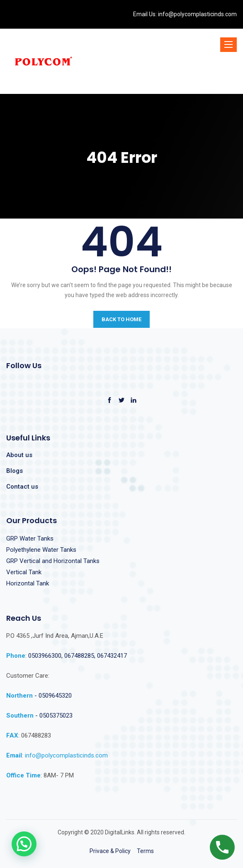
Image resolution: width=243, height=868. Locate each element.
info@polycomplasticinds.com (197, 14)
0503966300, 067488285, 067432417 (78, 656)
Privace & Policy (110, 851)
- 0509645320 (53, 696)
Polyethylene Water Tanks (41, 550)
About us (19, 455)
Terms (145, 851)
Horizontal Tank (28, 583)
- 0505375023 (53, 716)
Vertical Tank (24, 572)
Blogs (15, 471)
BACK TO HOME (121, 319)
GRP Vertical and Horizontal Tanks (53, 561)
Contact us (22, 487)
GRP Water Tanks (30, 539)
